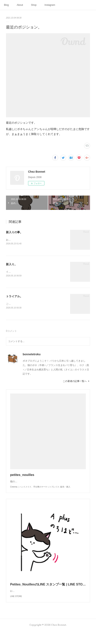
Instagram (50, 5)
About (20, 5)
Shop (34, 5)
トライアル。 (14, 297)
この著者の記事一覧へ (76, 382)
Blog (6, 5)
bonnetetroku (32, 355)
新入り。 (12, 264)
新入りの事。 (14, 232)
